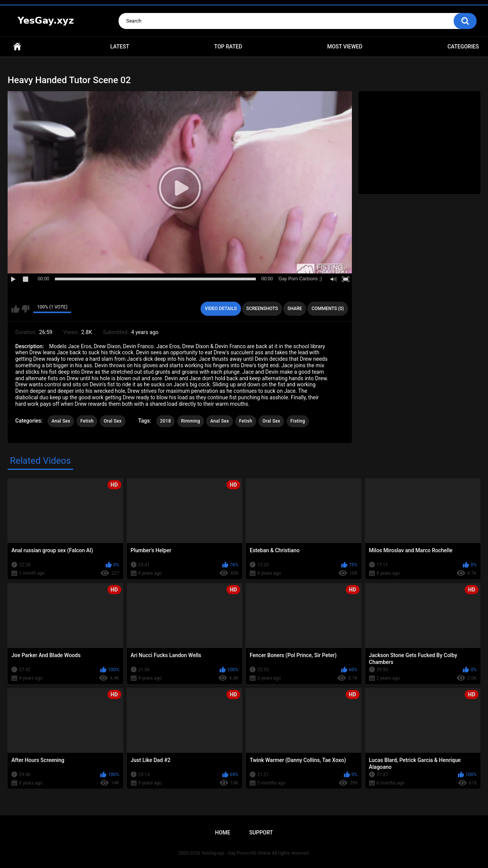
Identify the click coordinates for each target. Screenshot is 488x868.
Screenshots (262, 309)
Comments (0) (328, 309)
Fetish (87, 421)
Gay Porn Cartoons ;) (300, 279)
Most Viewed (345, 47)
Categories (463, 47)
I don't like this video (25, 309)
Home (17, 47)
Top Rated (228, 47)
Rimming (191, 421)
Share (295, 309)
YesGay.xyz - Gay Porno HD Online (236, 853)
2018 (165, 421)
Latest (120, 47)
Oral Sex (113, 421)
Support (261, 833)
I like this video (15, 309)
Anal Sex (61, 421)
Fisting (298, 421)
